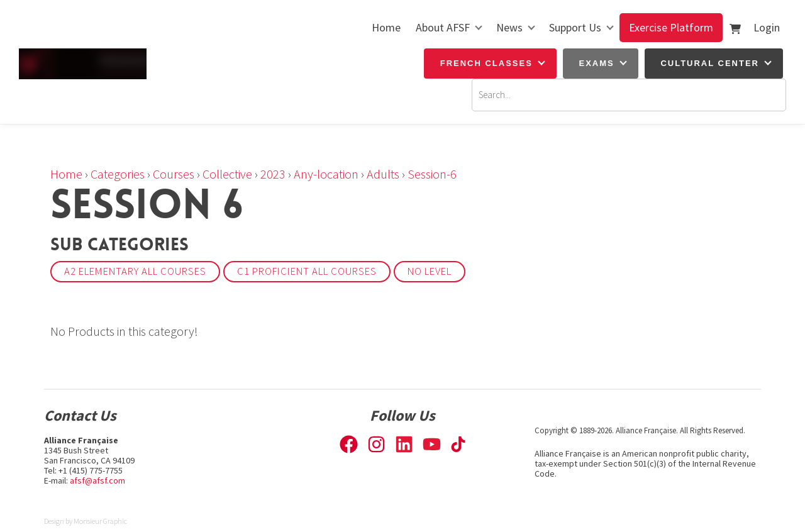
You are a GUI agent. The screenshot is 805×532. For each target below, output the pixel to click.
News (509, 27)
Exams (597, 63)
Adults (383, 174)
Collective (227, 174)
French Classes (486, 63)
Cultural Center (710, 63)
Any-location (326, 174)
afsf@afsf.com (97, 480)
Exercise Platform (671, 27)
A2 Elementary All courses (135, 271)
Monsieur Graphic (100, 521)
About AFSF (443, 27)
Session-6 (432, 174)
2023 (273, 174)
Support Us (575, 27)
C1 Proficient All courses (307, 271)
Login (767, 27)
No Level (430, 271)
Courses (174, 174)
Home (386, 27)
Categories (118, 174)
